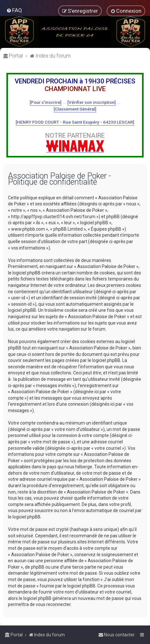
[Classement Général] (75, 109)
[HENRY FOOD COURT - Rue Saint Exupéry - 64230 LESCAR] (75, 122)
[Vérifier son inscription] (92, 102)
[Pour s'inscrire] (46, 102)
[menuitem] (14, 10)
